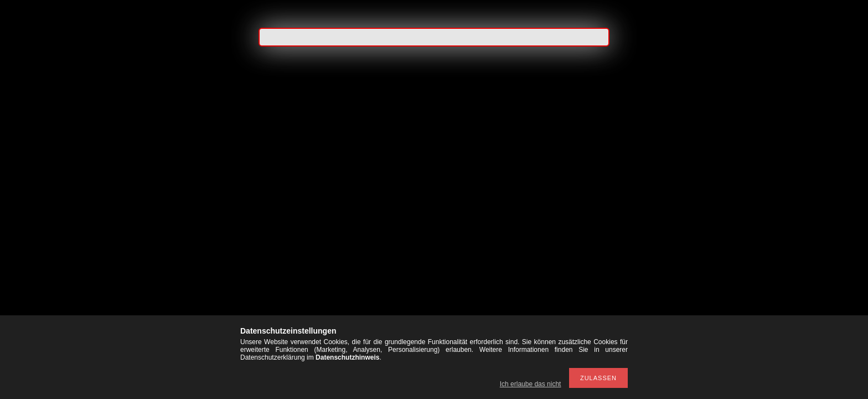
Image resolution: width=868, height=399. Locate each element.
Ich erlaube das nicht (531, 384)
